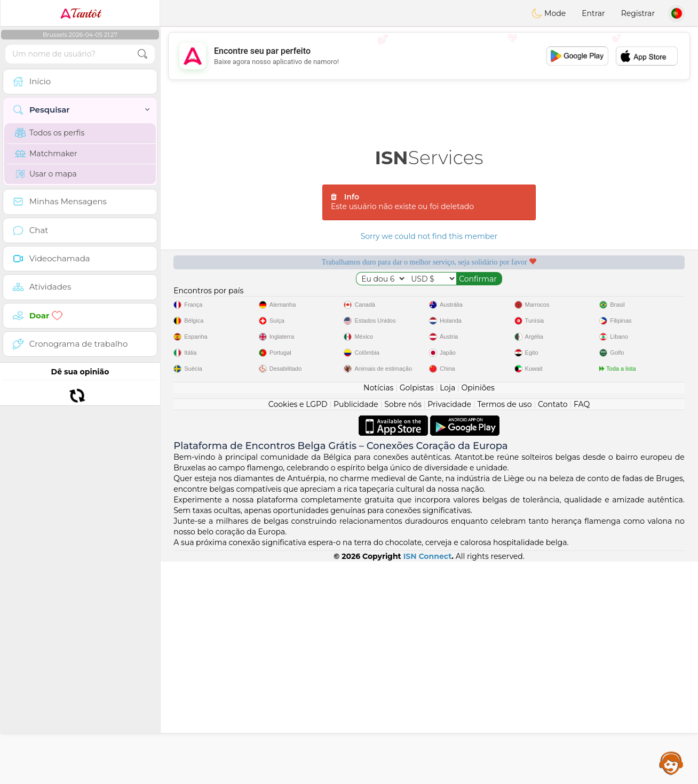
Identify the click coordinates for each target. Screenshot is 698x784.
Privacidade (449, 627)
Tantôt (80, 13)
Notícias (378, 610)
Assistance (671, 763)
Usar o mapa (46, 174)
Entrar (593, 13)
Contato (553, 627)
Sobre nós (403, 627)
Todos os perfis (50, 133)
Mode (549, 13)
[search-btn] (142, 54)
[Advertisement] (429, 56)
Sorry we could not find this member (429, 236)
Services (429, 158)
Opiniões (478, 610)
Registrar (638, 13)
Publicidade (356, 627)
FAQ (582, 627)
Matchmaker (46, 154)
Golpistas (417, 610)
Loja (447, 610)
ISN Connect (428, 779)
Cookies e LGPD (298, 627)
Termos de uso (504, 627)
